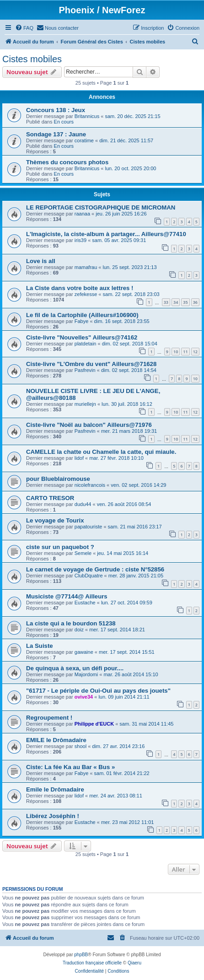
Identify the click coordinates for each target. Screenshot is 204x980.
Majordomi (86, 674)
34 (176, 302)
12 (195, 352)
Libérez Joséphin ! (53, 816)
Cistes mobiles (32, 59)
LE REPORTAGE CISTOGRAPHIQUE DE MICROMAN (101, 207)
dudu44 (83, 504)
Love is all (41, 261)
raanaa (82, 214)
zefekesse (86, 294)
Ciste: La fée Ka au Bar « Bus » (70, 767)
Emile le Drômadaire (55, 789)
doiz (79, 630)
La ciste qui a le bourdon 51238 (71, 623)
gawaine (84, 652)
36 (195, 302)
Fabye (82, 321)
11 (185, 352)
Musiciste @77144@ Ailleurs (67, 596)
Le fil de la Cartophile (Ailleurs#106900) (82, 315)
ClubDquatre (89, 576)
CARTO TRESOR (50, 498)
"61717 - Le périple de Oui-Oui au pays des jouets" (98, 691)
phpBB (81, 955)
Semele (83, 553)
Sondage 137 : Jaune (56, 134)
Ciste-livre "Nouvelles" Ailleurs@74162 (82, 337)
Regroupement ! (49, 718)
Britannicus (87, 116)
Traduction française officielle (92, 963)
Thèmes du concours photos (67, 162)
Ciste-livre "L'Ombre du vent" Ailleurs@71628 (91, 364)
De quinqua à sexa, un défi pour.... (75, 668)
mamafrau (86, 267)
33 (166, 302)
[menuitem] (24, 28)
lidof (79, 458)
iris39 (81, 240)
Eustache (85, 603)
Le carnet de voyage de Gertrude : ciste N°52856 (95, 569)
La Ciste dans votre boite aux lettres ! (80, 288)
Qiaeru (134, 963)
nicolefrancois (90, 485)
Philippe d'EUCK (94, 724)
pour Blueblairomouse (58, 479)
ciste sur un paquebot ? (60, 547)
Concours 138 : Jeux (56, 110)
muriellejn (85, 404)
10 (176, 352)
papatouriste (89, 527)
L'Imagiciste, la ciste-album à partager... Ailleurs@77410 (106, 234)
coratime (84, 140)
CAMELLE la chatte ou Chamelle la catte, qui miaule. (101, 452)
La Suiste (40, 646)
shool (81, 746)
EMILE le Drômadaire (56, 740)
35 (185, 302)
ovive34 (84, 697)
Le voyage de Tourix (55, 520)
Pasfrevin (85, 370)
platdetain (86, 344)
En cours (64, 122)
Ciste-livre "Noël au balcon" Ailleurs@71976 (89, 425)
